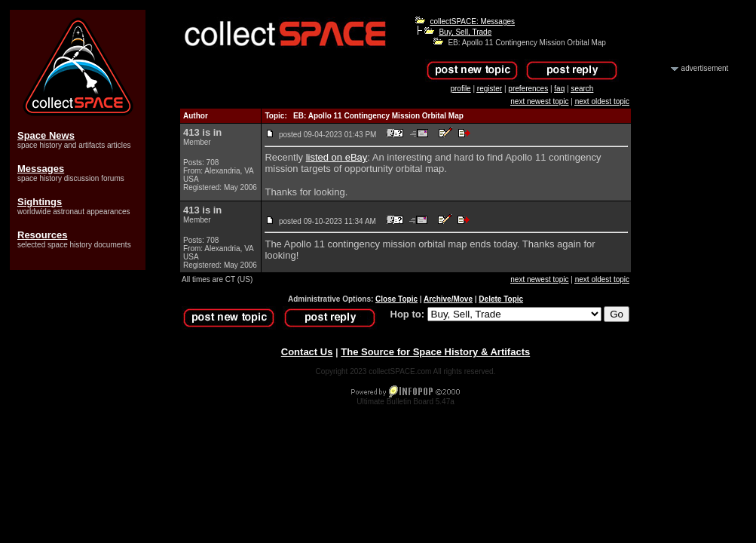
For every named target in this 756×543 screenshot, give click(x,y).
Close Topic (396, 299)
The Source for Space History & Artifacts (435, 352)
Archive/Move (448, 299)
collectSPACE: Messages (472, 21)
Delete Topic (501, 299)
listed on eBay (337, 157)
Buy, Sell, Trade (465, 32)
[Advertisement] (688, 300)
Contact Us (307, 352)
